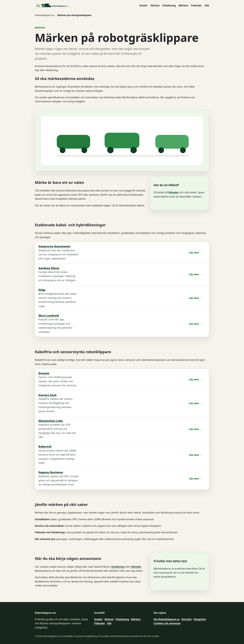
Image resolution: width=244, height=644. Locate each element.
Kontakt (187, 619)
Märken (183, 5)
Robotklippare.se (45, 15)
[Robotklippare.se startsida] (61, 5)
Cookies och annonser (167, 623)
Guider (143, 5)
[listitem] (122, 253)
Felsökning (169, 5)
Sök (207, 5)
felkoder (174, 192)
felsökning (118, 567)
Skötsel (155, 5)
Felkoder (196, 5)
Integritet (200, 619)
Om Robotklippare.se (167, 619)
